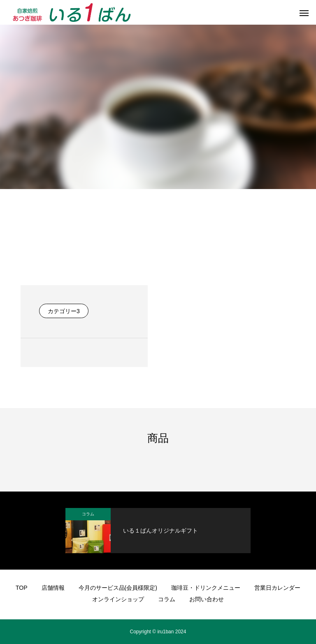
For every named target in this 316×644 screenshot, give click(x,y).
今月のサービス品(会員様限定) (118, 588)
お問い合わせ (207, 599)
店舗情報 (53, 588)
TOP (22, 588)
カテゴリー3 (64, 311)
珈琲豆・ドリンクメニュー (206, 588)
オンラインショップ (118, 599)
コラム (88, 514)
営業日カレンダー (277, 588)
